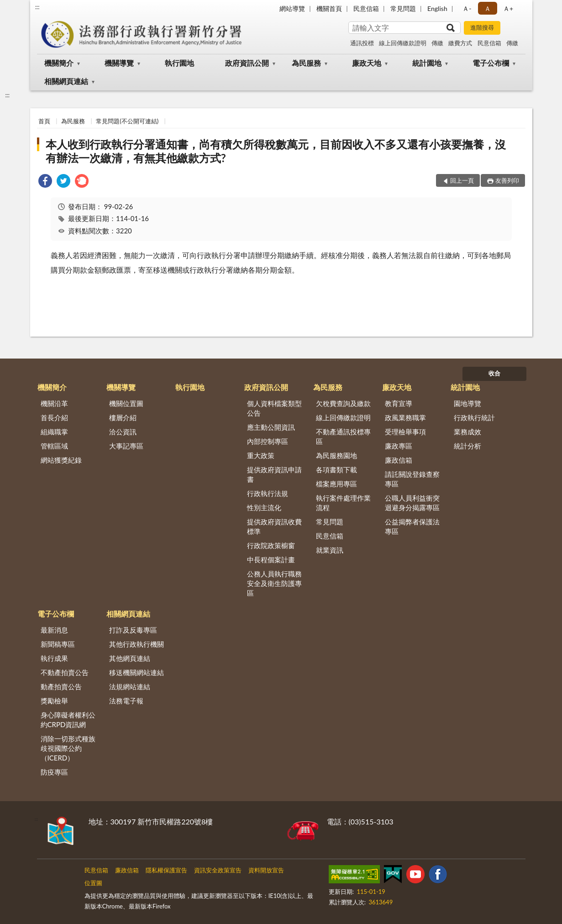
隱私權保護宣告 (166, 870)
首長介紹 (54, 417)
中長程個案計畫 (271, 560)
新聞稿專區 (58, 644)
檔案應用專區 (336, 484)
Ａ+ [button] (508, 8)
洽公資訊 (123, 432)
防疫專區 (54, 772)
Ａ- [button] (467, 8)
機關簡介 (59, 63)
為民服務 (306, 63)
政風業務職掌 (405, 417)
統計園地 (427, 63)
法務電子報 (126, 701)
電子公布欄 (491, 63)
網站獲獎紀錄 (61, 460)
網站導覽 (292, 8)
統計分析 (467, 446)
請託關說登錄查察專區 (412, 479)
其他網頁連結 (130, 658)
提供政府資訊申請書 (274, 474)
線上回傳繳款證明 (403, 43)
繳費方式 (460, 43)
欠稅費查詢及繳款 (343, 403)
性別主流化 (264, 507)
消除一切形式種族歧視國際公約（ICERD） (68, 748)
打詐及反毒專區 (133, 630)
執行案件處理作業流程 (343, 503)
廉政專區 (399, 446)
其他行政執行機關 (137, 644)
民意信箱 (366, 8)
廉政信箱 (399, 460)
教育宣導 (399, 403)
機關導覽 (119, 63)
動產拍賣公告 (61, 686)
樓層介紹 (123, 417)
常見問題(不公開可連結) (127, 121)
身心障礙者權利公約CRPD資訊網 (68, 720)
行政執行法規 (268, 493)
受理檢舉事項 (405, 432)
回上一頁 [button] (462, 180)
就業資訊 (330, 550)
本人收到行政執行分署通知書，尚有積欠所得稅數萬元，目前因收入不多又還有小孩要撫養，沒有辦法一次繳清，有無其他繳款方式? (276, 151)
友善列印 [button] (507, 180)
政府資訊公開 (247, 63)
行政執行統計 (474, 417)
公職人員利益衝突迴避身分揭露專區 (412, 503)
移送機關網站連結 (137, 672)
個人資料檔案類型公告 (274, 408)
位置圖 (93, 883)
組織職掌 (54, 432)
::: (37, 7)
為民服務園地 (336, 455)
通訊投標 (362, 43)
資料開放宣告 (266, 870)
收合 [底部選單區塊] (494, 373)
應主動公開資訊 (271, 427)
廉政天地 (367, 63)
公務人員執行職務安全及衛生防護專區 (274, 583)
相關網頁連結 (66, 81)
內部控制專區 (268, 441)
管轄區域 (54, 446)
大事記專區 (126, 446)
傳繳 (437, 43)
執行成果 (54, 658)
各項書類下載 (336, 470)
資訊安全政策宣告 (218, 870)
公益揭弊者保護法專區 (412, 526)
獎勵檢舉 (54, 701)
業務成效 (467, 432)
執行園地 (179, 63)
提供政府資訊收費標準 (274, 526)
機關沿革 (54, 403)
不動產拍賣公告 (65, 672)
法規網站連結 (130, 686)
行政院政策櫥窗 (271, 545)
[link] (45, 182)
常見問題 (403, 8)
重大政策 (261, 455)
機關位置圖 (126, 403)
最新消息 (54, 630)
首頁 (44, 121)
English (437, 8)
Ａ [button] (488, 8)
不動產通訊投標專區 (343, 436)
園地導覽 (467, 403)
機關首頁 (329, 8)
